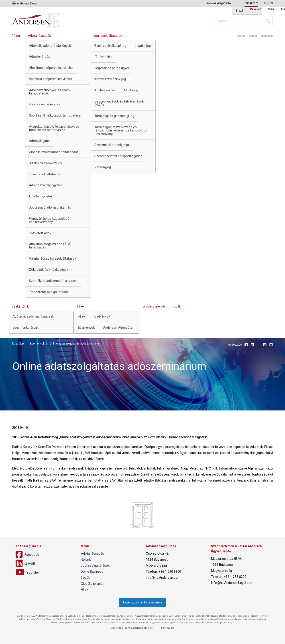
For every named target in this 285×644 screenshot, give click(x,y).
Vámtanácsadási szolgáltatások (53, 258)
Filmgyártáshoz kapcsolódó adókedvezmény (49, 220)
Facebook (246, 345)
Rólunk (16, 36)
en (271, 3)
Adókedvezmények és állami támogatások (50, 92)
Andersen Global (25, 4)
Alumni (241, 36)
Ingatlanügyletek (41, 196)
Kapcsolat (267, 36)
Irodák (176, 306)
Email (265, 345)
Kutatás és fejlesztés (45, 104)
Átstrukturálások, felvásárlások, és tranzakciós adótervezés (54, 128)
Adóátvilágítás (39, 141)
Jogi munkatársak (25, 328)
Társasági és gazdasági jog (114, 116)
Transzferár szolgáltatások (49, 292)
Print (271, 345)
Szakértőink (20, 306)
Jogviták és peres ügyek (112, 68)
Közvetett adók (40, 233)
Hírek (81, 306)
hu (264, 3)
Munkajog (131, 90)
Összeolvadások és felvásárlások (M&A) (119, 103)
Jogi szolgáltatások (108, 36)
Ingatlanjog (143, 46)
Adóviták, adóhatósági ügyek (50, 46)
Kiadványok (102, 316)
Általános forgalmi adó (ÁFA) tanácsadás (50, 246)
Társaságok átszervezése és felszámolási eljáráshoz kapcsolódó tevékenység (121, 130)
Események (86, 328)
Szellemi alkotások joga (112, 145)
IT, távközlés (103, 57)
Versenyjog (103, 167)
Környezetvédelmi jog (110, 79)
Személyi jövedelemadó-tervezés (53, 281)
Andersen (79, 19)
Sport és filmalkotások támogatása (55, 115)
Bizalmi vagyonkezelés (45, 163)
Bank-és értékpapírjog (110, 46)
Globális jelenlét (154, 306)
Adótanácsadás (39, 36)
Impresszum (167, 628)
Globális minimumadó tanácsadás (54, 152)
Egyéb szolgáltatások (45, 174)
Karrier (253, 36)
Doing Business (92, 572)
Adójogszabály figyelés (46, 185)
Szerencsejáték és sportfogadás (118, 156)
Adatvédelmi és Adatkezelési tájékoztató (132, 628)
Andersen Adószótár (118, 328)
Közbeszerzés (105, 90)
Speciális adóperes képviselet (50, 79)
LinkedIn (252, 345)
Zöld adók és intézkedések (49, 270)
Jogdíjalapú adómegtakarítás (50, 207)
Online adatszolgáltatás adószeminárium (75, 344)
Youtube (259, 345)
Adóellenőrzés (40, 57)
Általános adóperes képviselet (51, 68)
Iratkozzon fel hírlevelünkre (143, 602)
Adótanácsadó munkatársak (33, 316)
